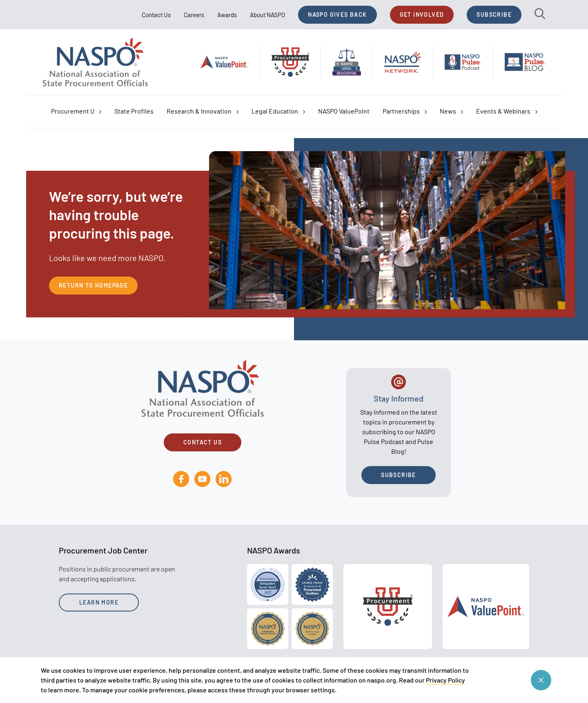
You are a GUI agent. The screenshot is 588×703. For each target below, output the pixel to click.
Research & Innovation (203, 111)
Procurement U (76, 111)
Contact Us (156, 15)
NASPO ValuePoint (344, 111)
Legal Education (278, 111)
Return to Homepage (93, 285)
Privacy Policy (445, 680)
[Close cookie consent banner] (541, 680)
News (451, 111)
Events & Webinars (507, 111)
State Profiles (134, 111)
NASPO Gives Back (337, 15)
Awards (227, 15)
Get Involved (422, 15)
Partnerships (405, 111)
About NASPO (267, 15)
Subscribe (494, 15)
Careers (194, 15)
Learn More (99, 602)
